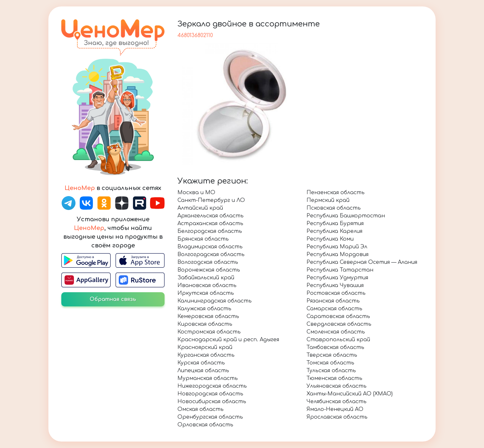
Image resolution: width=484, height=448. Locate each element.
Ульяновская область (337, 386)
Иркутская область (206, 293)
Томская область (330, 363)
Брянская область (203, 239)
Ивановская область (207, 285)
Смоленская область (336, 332)
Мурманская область (208, 378)
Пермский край (328, 200)
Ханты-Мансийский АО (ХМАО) (350, 394)
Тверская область (332, 355)
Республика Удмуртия (337, 278)
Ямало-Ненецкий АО (335, 409)
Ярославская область (337, 417)
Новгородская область (210, 394)
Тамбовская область (335, 347)
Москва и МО (196, 193)
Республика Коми (330, 239)
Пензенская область (336, 193)
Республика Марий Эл (337, 247)
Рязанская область (333, 301)
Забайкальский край (206, 278)
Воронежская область (209, 270)
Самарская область (334, 309)
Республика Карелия (334, 231)
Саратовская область (338, 316)
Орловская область (205, 425)
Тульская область (331, 371)
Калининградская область (215, 301)
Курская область (201, 363)
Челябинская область (337, 402)
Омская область (201, 409)
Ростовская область (336, 293)
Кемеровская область (208, 316)
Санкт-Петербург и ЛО (211, 200)
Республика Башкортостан (346, 216)
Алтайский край (200, 208)
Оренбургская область (210, 417)
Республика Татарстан (340, 270)
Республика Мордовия (338, 254)
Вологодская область (208, 262)
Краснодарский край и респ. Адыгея (228, 340)
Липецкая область (203, 371)
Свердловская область (339, 324)
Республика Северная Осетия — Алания (362, 262)
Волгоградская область (211, 254)
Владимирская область (210, 247)
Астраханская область (210, 224)
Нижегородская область (212, 386)
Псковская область (334, 208)
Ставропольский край (338, 340)
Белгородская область (210, 231)
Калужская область (204, 309)
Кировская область (205, 324)
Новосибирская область (212, 402)
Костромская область (209, 332)
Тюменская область (334, 378)
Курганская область (206, 355)
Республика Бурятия (335, 224)
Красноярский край (205, 347)
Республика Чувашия (335, 285)
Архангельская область (211, 216)
